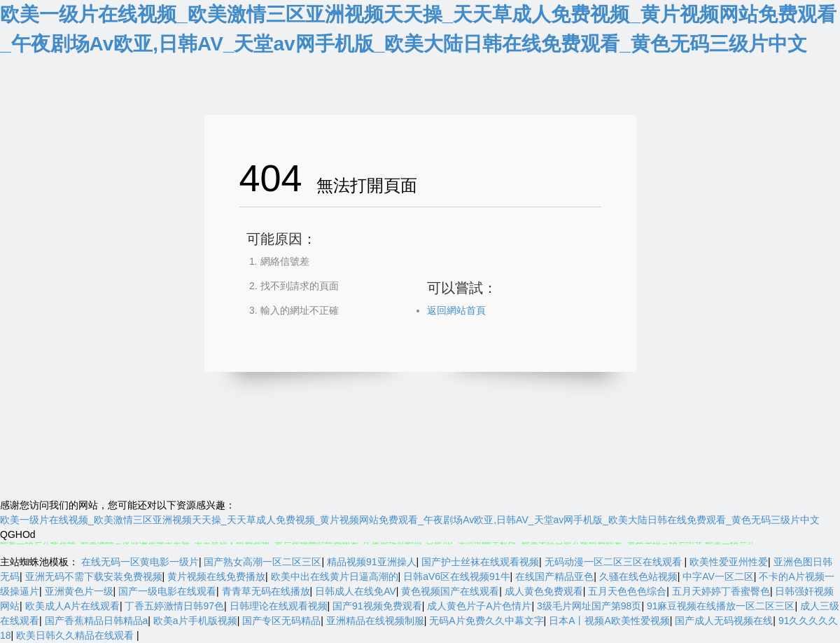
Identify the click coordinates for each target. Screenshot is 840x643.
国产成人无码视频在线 (724, 621)
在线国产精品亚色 (554, 576)
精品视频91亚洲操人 (372, 562)
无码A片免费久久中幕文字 (486, 621)
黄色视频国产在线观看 (450, 591)
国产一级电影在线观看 (167, 591)
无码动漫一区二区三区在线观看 (615, 562)
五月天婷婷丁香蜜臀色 (721, 591)
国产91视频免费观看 (377, 606)
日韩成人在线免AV (356, 591)
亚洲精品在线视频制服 (375, 621)
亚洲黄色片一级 (79, 591)
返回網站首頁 (456, 310)
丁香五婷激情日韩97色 (174, 606)
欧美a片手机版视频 (195, 621)
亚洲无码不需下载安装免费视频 (94, 576)
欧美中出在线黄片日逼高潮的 (335, 576)
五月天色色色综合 (627, 591)
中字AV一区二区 (718, 576)
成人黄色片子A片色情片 (479, 606)
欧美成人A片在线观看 (72, 606)
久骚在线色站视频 (638, 576)
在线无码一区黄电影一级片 (140, 562)
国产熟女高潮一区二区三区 (262, 562)
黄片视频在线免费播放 (216, 576)
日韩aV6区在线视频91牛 (456, 576)
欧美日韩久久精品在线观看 (76, 635)
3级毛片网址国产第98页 (589, 606)
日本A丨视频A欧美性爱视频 (609, 621)
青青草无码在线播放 (266, 591)
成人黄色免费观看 (544, 591)
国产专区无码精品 (281, 621)
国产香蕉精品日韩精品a (97, 621)
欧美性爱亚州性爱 (729, 562)
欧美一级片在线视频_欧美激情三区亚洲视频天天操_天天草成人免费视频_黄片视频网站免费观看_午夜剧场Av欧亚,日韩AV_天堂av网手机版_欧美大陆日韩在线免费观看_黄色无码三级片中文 (410, 520)
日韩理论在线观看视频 (279, 606)
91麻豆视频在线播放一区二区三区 (721, 606)
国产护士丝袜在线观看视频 (480, 562)
